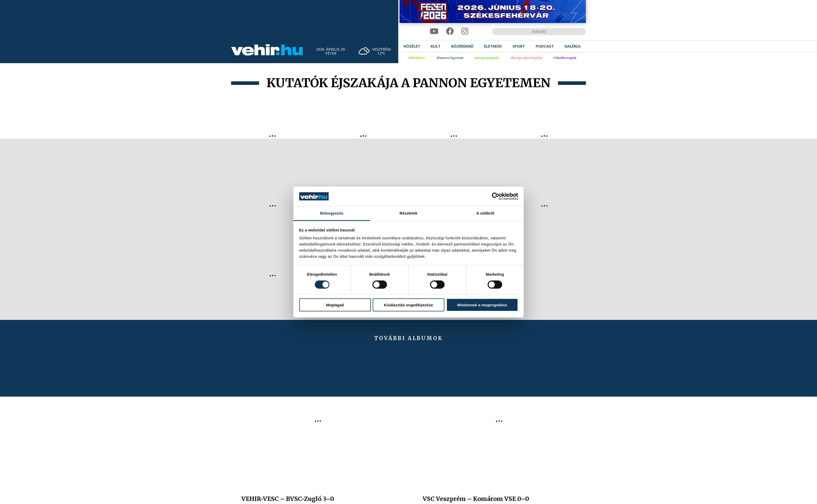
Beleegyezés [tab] (332, 213)
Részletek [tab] (408, 213)
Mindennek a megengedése (482, 305)
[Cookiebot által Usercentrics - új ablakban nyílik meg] (496, 196)
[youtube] (434, 31)
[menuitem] (412, 46)
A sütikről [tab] (485, 213)
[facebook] (450, 31)
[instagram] (465, 31)
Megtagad (335, 305)
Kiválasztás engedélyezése (408, 305)
